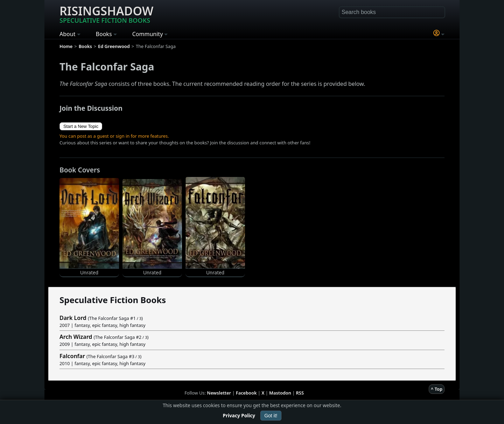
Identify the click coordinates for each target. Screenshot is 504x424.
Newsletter (219, 393)
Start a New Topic (81, 126)
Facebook (246, 393)
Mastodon (280, 393)
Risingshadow (106, 14)
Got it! (271, 416)
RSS (300, 393)
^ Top (437, 389)
